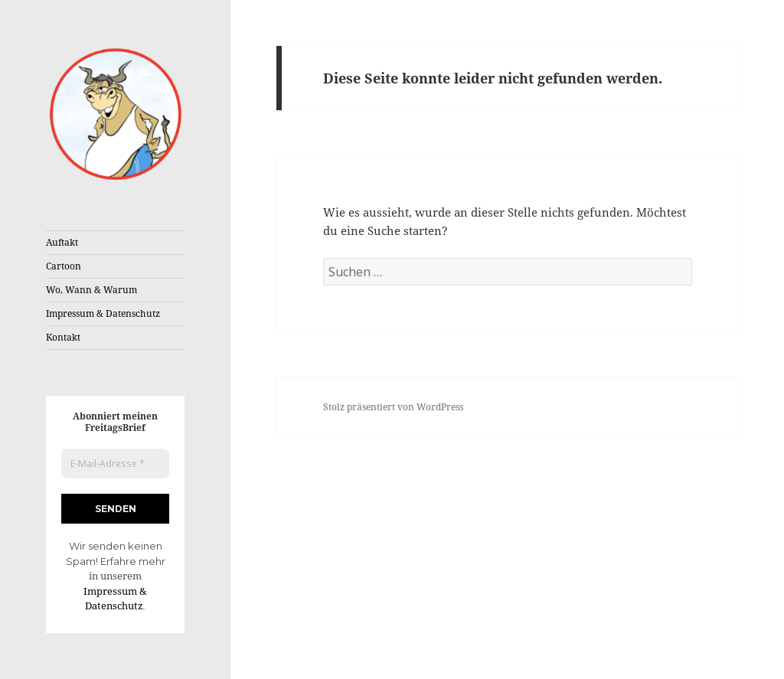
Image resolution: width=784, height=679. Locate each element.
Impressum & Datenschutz (103, 313)
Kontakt (63, 337)
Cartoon (64, 266)
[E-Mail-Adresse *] (115, 464)
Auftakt (62, 242)
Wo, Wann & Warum (91, 290)
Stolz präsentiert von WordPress (393, 407)
